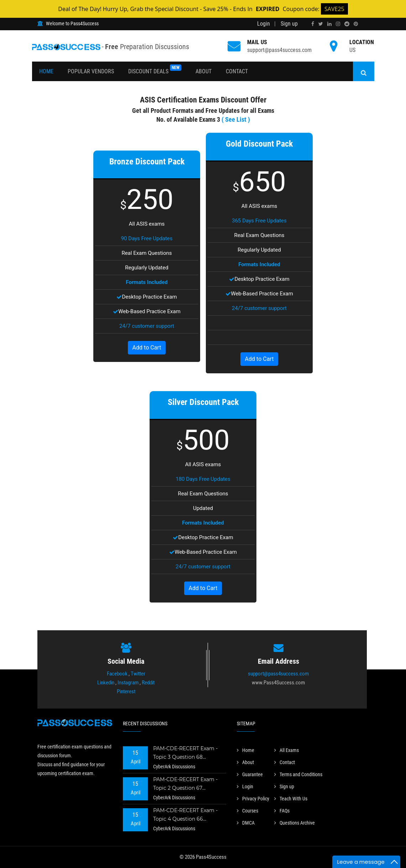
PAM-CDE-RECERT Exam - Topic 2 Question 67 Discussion (185, 785)
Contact (237, 71)
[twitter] (321, 24)
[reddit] (347, 24)
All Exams (287, 750)
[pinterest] (356, 24)
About (204, 71)
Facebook (117, 674)
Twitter (138, 674)
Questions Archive (295, 823)
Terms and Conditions (298, 774)
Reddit (148, 683)
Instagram (128, 683)
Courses (248, 811)
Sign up (289, 24)
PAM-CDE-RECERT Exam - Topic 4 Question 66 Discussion (185, 816)
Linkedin (106, 683)
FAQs (282, 811)
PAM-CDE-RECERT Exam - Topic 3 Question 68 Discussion (185, 754)
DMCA (246, 823)
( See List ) (236, 119)
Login (264, 24)
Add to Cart (147, 348)
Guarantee (250, 774)
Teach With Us (291, 799)
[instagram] (338, 24)
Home (46, 71)
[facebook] (313, 24)
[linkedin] (329, 24)
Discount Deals (155, 70)
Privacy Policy (253, 799)
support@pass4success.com (279, 50)
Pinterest (126, 691)
